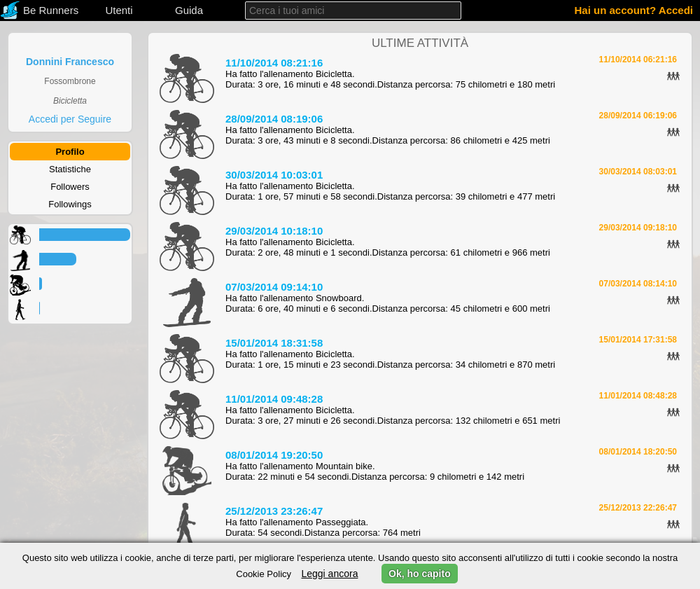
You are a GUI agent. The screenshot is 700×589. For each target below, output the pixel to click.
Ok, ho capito (420, 574)
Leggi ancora (329, 574)
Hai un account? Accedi (634, 10)
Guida (189, 10)
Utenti (119, 10)
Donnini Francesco (70, 62)
